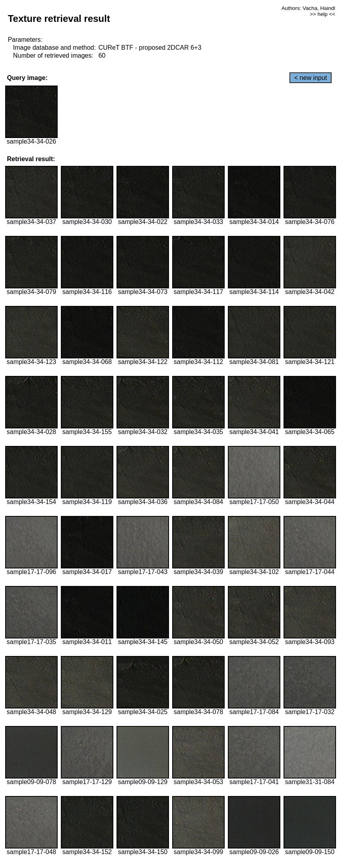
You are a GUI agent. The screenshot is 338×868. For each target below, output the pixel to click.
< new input (311, 78)
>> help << (322, 14)
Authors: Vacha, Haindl (308, 8)
